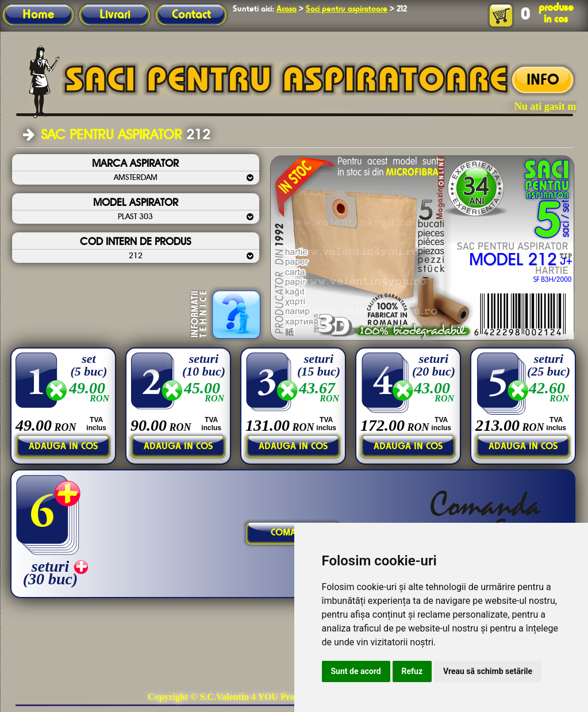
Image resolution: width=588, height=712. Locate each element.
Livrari (115, 15)
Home (38, 15)
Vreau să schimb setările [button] (488, 671)
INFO (543, 81)
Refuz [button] (412, 671)
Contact (191, 15)
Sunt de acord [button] (356, 671)
